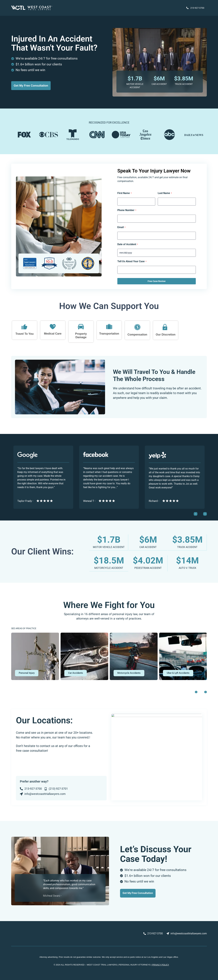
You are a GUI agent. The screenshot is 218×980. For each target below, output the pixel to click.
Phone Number (127, 210)
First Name (124, 193)
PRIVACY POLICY (161, 964)
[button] (28, 673)
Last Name (165, 193)
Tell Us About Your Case (132, 261)
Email (121, 227)
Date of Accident (128, 244)
